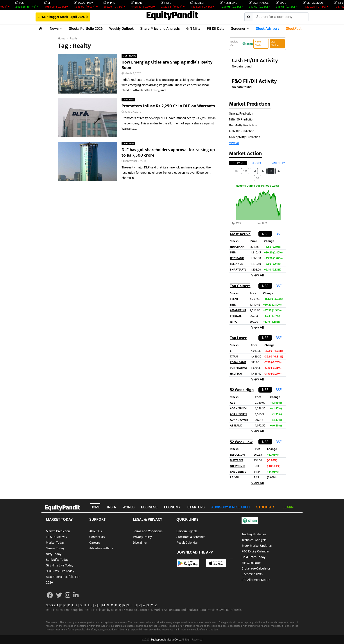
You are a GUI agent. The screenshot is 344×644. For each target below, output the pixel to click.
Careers (95, 543)
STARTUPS (196, 507)
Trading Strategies (254, 534)
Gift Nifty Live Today (60, 565)
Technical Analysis (254, 540)
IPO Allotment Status (256, 580)
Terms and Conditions (148, 531)
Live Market (275, 44)
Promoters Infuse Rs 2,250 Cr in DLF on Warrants (168, 106)
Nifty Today (54, 554)
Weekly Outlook (121, 29)
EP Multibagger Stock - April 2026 (63, 17)
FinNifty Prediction (242, 131)
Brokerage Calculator (256, 568)
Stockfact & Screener (191, 537)
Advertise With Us (101, 548)
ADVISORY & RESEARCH (230, 507)
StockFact (294, 29)
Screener (238, 29)
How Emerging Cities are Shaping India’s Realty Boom (167, 65)
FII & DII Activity (56, 537)
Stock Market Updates (257, 546)
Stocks (50, 605)
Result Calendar (187, 543)
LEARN (288, 507)
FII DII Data (216, 29)
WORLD (129, 507)
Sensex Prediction (241, 113)
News (54, 29)
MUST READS (129, 56)
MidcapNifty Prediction (245, 137)
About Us (96, 531)
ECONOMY (172, 507)
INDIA (111, 507)
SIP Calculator (251, 563)
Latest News (128, 100)
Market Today (55, 543)
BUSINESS (149, 507)
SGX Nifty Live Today (60, 571)
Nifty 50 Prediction (242, 119)
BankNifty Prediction (243, 125)
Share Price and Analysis (160, 29)
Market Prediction (58, 531)
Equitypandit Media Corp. (166, 640)
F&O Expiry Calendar (255, 551)
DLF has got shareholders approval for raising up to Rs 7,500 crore (168, 153)
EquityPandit (172, 16)
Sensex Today (55, 548)
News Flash (258, 44)
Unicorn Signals (187, 531)
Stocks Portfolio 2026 (86, 29)
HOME (95, 507)
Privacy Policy (142, 537)
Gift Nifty (193, 29)
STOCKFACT (266, 507)
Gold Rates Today (254, 557)
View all (234, 143)
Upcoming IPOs (252, 574)
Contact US (97, 537)
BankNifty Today (57, 560)
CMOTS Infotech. (230, 610)
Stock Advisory (268, 29)
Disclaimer (140, 543)
